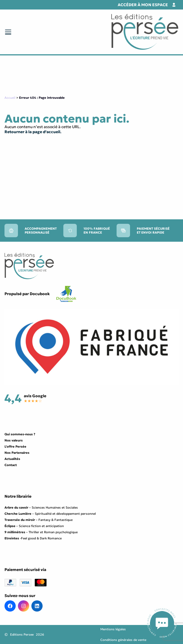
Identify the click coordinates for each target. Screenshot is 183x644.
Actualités (12, 459)
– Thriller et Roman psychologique (41, 532)
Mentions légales (113, 629)
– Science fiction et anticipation (34, 526)
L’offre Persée (15, 446)
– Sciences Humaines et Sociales (41, 507)
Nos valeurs (14, 440)
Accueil (10, 98)
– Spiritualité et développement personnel (50, 514)
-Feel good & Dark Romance (33, 538)
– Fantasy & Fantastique (39, 520)
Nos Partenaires (17, 453)
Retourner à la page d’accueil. (33, 132)
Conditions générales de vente (123, 640)
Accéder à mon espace (143, 5)
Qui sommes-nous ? (20, 434)
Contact (11, 465)
